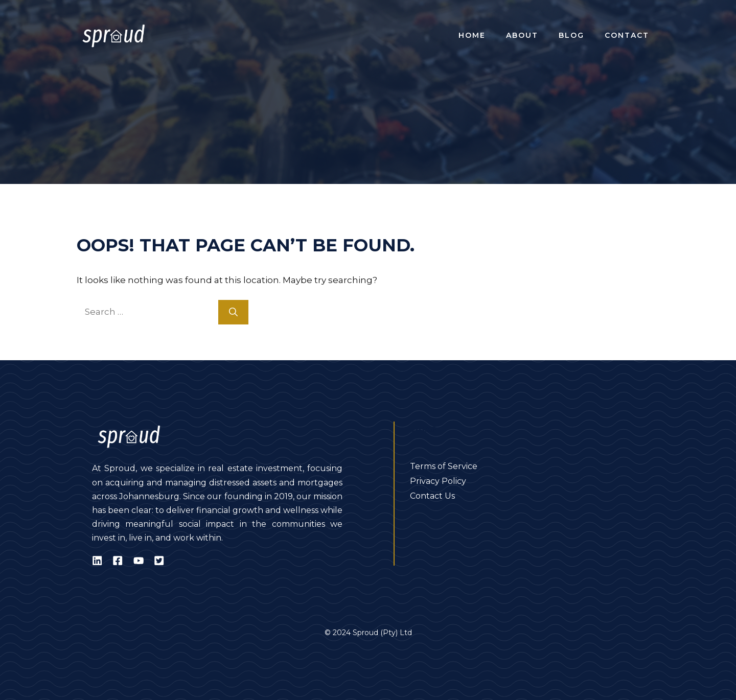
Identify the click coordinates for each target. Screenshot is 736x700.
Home (472, 35)
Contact (627, 35)
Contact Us (432, 496)
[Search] (233, 312)
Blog (571, 35)
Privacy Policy (438, 481)
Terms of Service (444, 466)
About (522, 35)
